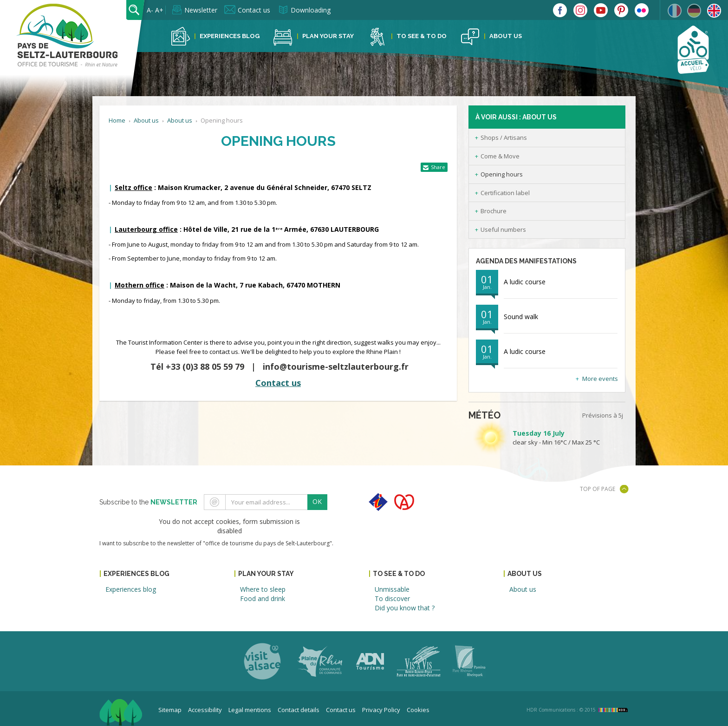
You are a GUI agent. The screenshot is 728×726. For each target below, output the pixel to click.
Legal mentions (250, 710)
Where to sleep (263, 589)
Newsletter (201, 10)
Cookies (418, 710)
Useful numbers (503, 229)
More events (600, 379)
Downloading (311, 10)
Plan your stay (328, 36)
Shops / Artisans (504, 137)
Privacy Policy (381, 710)
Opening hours (502, 174)
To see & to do (422, 36)
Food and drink (263, 598)
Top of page (598, 489)
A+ (159, 10)
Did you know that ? (405, 608)
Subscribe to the (148, 502)
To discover (392, 598)
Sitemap (170, 710)
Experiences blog (230, 36)
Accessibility (205, 710)
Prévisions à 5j (603, 415)
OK (317, 501)
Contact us (254, 10)
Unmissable (392, 589)
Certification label (505, 193)
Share (438, 167)
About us (506, 36)
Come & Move (500, 156)
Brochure (494, 211)
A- (150, 10)
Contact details (299, 710)
